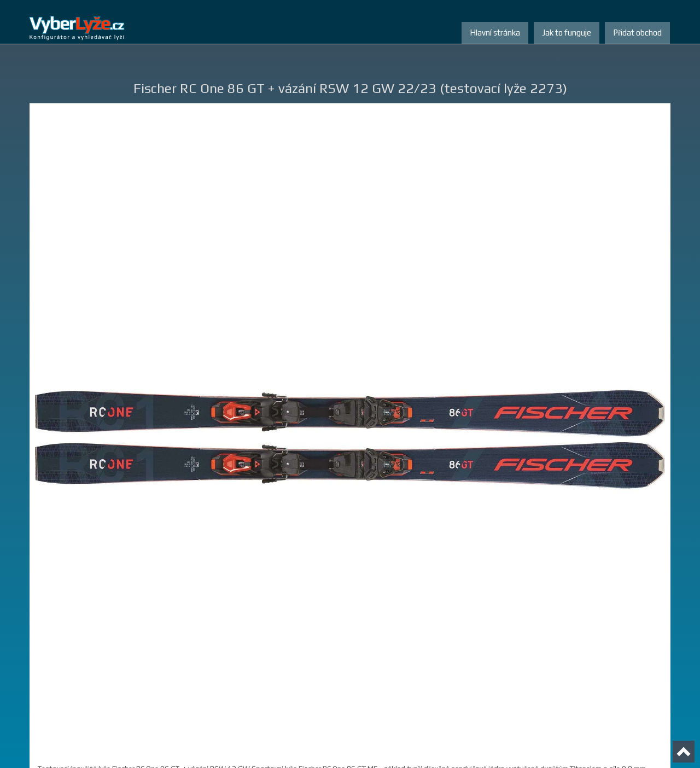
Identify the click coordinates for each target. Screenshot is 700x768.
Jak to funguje (567, 33)
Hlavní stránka (495, 33)
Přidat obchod (637, 33)
